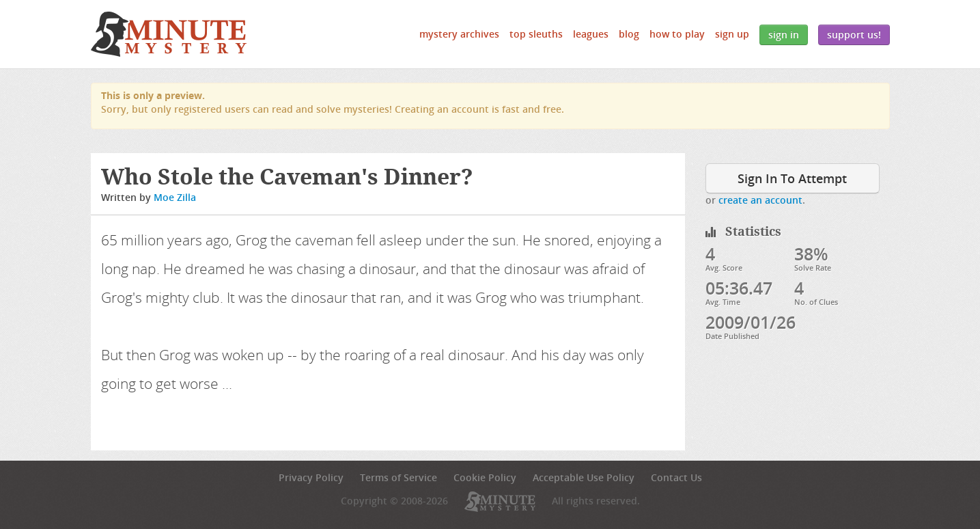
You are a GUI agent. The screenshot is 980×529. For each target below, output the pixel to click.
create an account (760, 200)
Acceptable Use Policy (584, 477)
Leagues (591, 34)
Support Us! (854, 35)
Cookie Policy (485, 477)
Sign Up (732, 34)
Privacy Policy (311, 477)
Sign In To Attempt (792, 178)
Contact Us (676, 477)
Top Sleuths (536, 34)
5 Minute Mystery (169, 34)
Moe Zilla (175, 197)
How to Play (677, 34)
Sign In (784, 35)
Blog (629, 34)
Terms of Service (398, 477)
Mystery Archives (459, 34)
